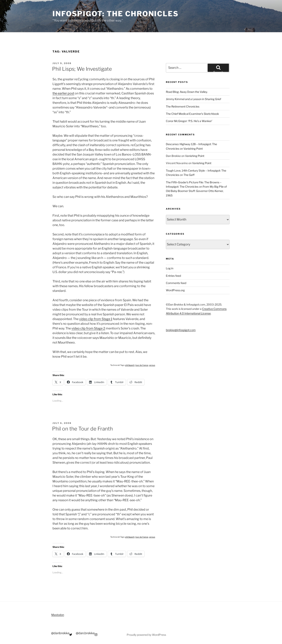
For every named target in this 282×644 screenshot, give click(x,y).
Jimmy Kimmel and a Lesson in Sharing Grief (193, 99)
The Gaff (189, 175)
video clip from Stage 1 (96, 319)
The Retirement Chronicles (183, 106)
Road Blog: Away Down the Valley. (187, 92)
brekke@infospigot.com (181, 330)
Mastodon (58, 615)
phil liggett (130, 365)
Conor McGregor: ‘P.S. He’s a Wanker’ (189, 121)
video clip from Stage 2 (88, 328)
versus (152, 365)
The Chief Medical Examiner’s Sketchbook (192, 114)
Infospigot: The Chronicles (116, 14)
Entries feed (173, 276)
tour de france (142, 365)
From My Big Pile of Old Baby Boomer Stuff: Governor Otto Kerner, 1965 (196, 191)
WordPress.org (175, 290)
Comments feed (176, 283)
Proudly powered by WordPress (146, 635)
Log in (170, 268)
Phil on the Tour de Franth (82, 429)
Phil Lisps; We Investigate (82, 69)
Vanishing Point (193, 149)
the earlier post (63, 93)
